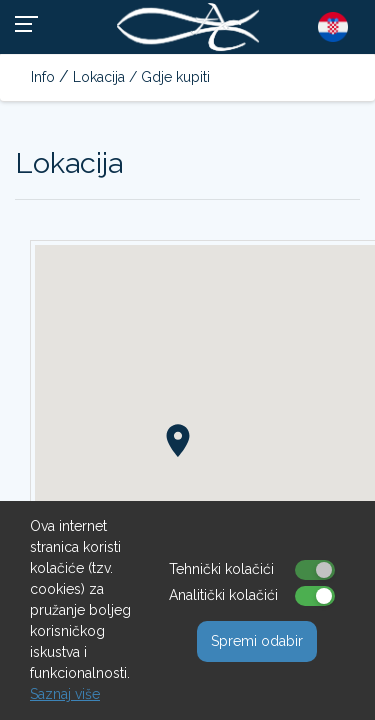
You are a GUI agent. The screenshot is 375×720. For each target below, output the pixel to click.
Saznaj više (65, 694)
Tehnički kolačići (221, 569)
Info (43, 77)
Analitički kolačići (223, 595)
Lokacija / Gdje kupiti (141, 77)
